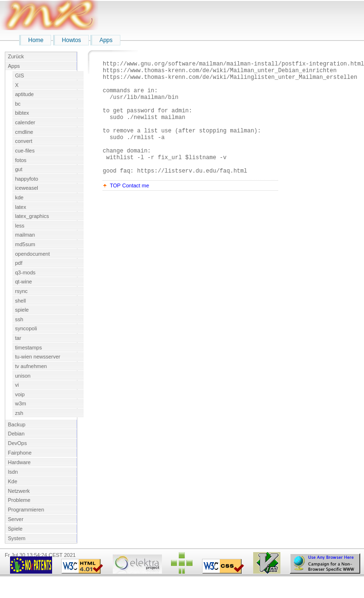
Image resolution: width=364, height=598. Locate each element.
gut (19, 169)
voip (20, 394)
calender (25, 122)
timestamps (29, 348)
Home (36, 40)
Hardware (20, 462)
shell (21, 301)
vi (17, 385)
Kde (13, 481)
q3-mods (26, 272)
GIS (20, 76)
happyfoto (27, 179)
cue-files (25, 151)
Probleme (19, 500)
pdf (19, 263)
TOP (115, 210)
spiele (22, 310)
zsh (19, 413)
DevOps (18, 443)
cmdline (24, 132)
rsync (21, 291)
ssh (19, 319)
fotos (21, 160)
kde (20, 197)
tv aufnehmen (31, 366)
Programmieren (26, 510)
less (20, 226)
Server (16, 519)
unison (23, 376)
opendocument (33, 254)
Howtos (72, 40)
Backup (17, 424)
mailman (25, 235)
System (17, 538)
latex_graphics (32, 216)
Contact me (136, 210)
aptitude (25, 94)
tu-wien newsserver (38, 357)
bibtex (22, 113)
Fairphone (20, 453)
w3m (21, 403)
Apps (106, 40)
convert (24, 141)
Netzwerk (19, 491)
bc (18, 104)
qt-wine (24, 282)
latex (21, 207)
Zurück (16, 56)
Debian (16, 434)
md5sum (25, 244)
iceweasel (27, 188)
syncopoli (26, 328)
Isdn (13, 472)
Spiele (16, 529)
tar (18, 338)
